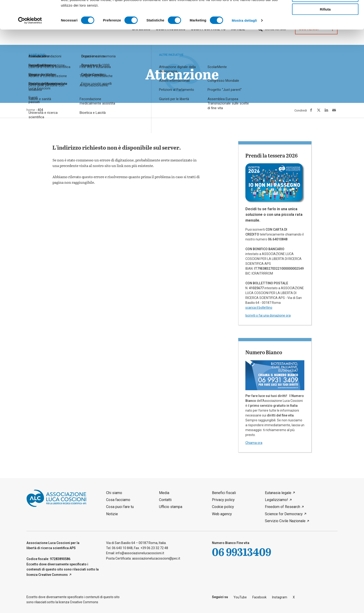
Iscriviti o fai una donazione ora (268, 315)
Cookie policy (223, 507)
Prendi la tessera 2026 (271, 155)
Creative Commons (53, 575)
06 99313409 (242, 552)
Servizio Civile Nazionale (285, 521)
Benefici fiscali (224, 493)
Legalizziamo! (276, 500)
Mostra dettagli (244, 49)
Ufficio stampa (171, 507)
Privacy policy (223, 500)
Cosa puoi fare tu (120, 507)
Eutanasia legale (278, 493)
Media (164, 493)
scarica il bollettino (259, 308)
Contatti (165, 500)
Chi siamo (114, 493)
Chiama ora (254, 443)
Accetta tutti (325, 11)
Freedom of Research (283, 507)
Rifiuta (325, 38)
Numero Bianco (264, 352)
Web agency (222, 514)
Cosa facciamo (118, 500)
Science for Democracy (284, 514)
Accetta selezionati (325, 25)
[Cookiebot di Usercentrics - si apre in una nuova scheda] (30, 49)
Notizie (112, 514)
